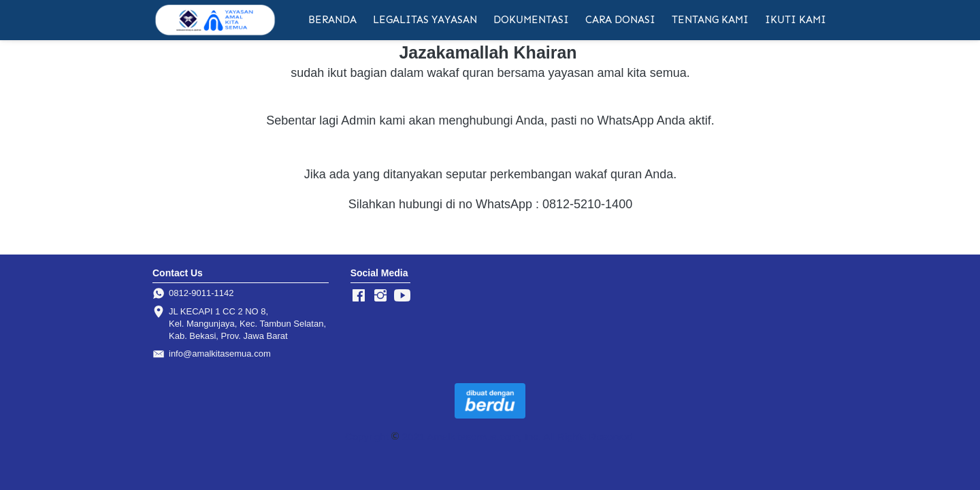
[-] (359, 296)
